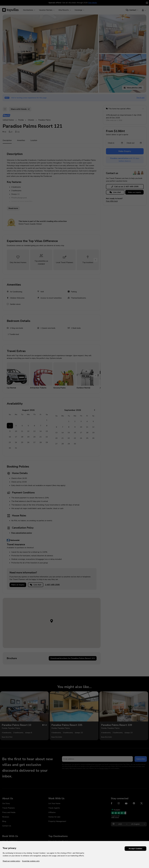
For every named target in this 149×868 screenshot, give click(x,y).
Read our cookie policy (11, 861)
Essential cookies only (31, 861)
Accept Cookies (135, 849)
